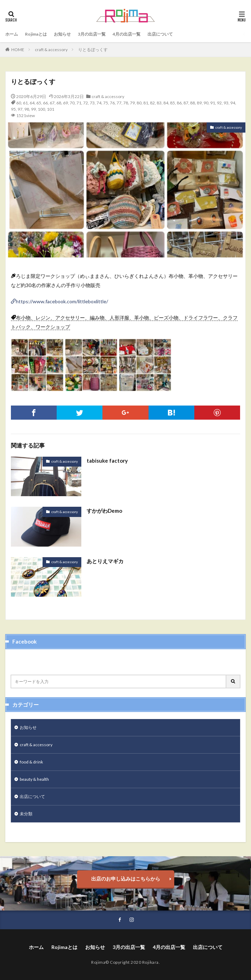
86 (179, 103)
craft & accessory (51, 50)
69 (65, 103)
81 (146, 103)
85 (172, 103)
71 (79, 103)
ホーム (12, 34)
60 (19, 103)
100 (41, 109)
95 (13, 109)
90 (206, 103)
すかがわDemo (104, 511)
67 (52, 103)
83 (159, 103)
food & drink (31, 762)
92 (219, 103)
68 (59, 103)
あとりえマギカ (105, 561)
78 (126, 103)
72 (86, 103)
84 (166, 103)
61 (25, 103)
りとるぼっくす (93, 50)
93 (226, 103)
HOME (18, 50)
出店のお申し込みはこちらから (126, 879)
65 (39, 103)
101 (51, 109)
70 (72, 103)
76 (112, 103)
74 (99, 103)
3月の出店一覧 (92, 34)
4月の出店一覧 (127, 34)
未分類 (26, 814)
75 (106, 103)
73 (92, 103)
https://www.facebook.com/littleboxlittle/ (62, 301)
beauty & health (34, 779)
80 (139, 103)
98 (27, 109)
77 (119, 103)
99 (33, 109)
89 (199, 103)
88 (193, 103)
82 (152, 103)
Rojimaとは (36, 34)
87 (186, 103)
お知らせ (62, 34)
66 (45, 103)
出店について (160, 34)
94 (233, 103)
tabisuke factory (107, 461)
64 (32, 103)
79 (132, 103)
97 (20, 109)
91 (213, 103)
